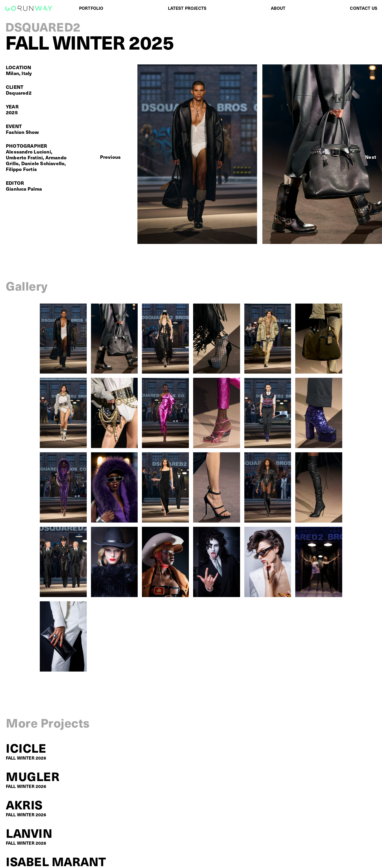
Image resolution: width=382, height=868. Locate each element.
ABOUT (278, 8)
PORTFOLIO (91, 8)
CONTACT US (364, 8)
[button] (110, 157)
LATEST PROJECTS (187, 8)
